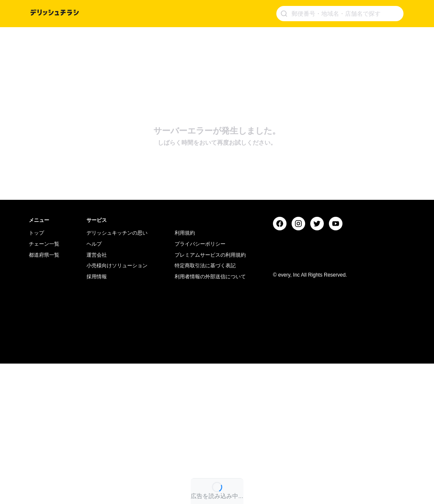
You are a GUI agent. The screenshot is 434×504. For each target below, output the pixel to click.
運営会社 (97, 395)
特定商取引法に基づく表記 (205, 406)
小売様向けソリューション (117, 406)
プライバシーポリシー (200, 384)
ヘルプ (94, 384)
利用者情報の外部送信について (210, 417)
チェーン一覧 (44, 384)
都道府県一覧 (44, 395)
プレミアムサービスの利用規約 (210, 395)
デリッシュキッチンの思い (117, 373)
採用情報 (97, 417)
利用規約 (185, 373)
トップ (36, 373)
